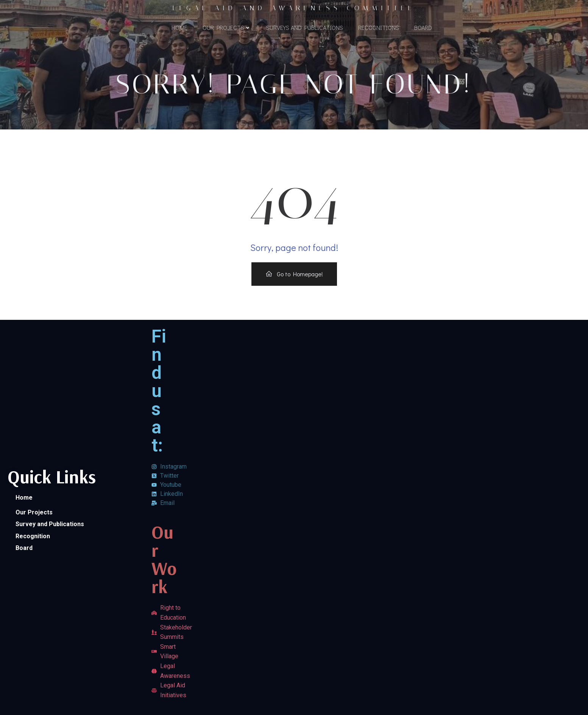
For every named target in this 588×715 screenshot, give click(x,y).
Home (179, 27)
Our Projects (227, 27)
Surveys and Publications (305, 27)
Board (423, 27)
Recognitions (379, 27)
